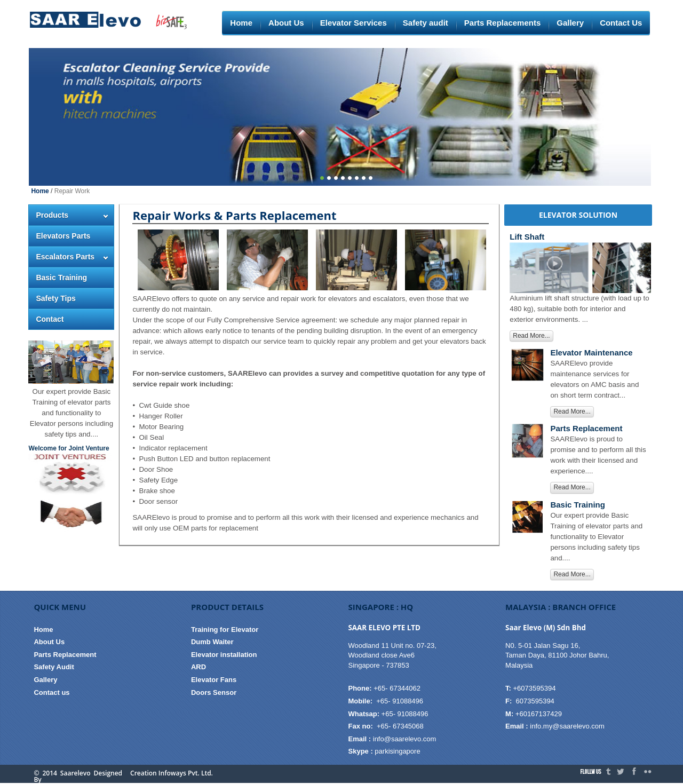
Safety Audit (54, 667)
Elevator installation (224, 655)
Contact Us (621, 23)
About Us (286, 23)
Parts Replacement (65, 655)
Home (241, 23)
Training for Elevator (225, 629)
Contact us (51, 692)
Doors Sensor (214, 692)
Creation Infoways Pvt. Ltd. (172, 773)
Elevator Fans (214, 680)
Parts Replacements (502, 23)
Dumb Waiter (212, 642)
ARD (198, 667)
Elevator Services (354, 23)
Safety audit (426, 23)
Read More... (531, 336)
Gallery (570, 23)
